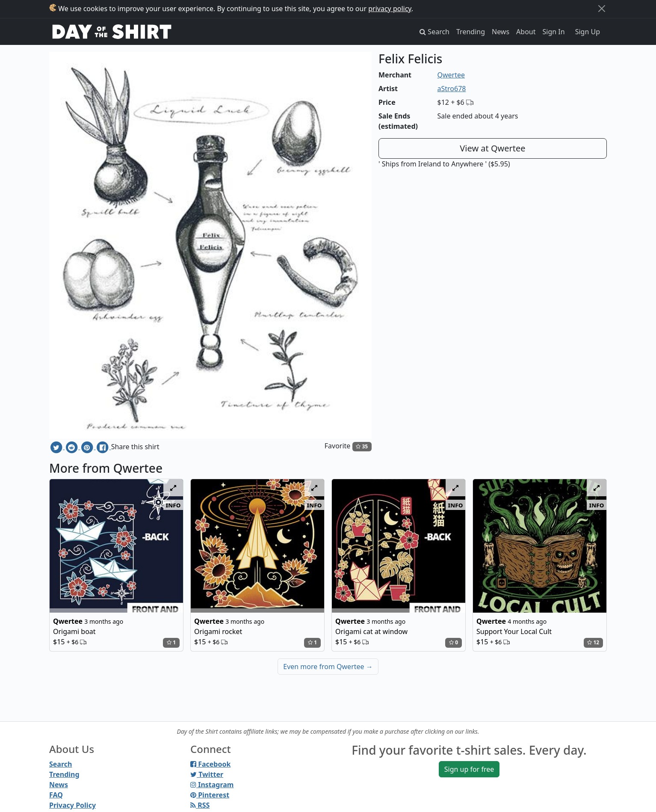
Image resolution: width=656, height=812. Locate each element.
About (526, 32)
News (501, 32)
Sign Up (588, 32)
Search (61, 764)
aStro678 (452, 89)
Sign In (554, 32)
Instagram (212, 785)
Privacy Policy (72, 805)
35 (362, 446)
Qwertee (451, 75)
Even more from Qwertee (328, 667)
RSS (200, 805)
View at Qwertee (492, 148)
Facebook (210, 764)
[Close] (602, 9)
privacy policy (390, 9)
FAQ (56, 795)
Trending (471, 32)
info (173, 505)
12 (593, 642)
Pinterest (210, 795)
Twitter (207, 774)
